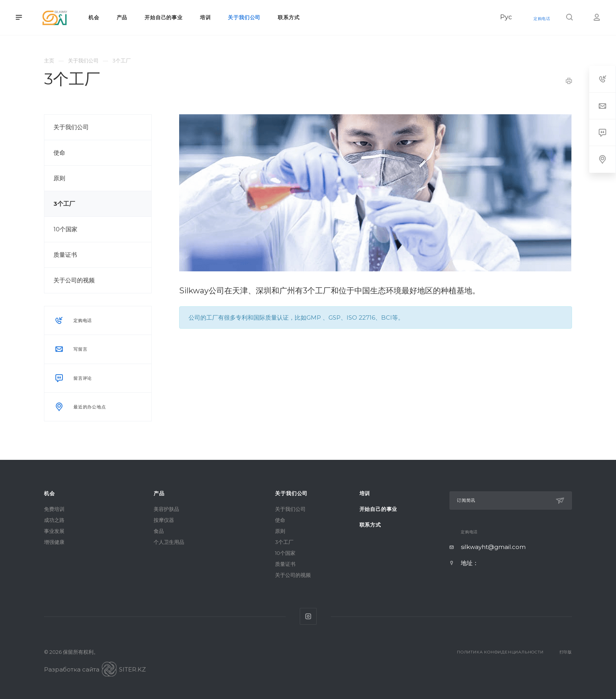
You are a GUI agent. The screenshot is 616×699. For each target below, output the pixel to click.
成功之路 (54, 520)
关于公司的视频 (74, 280)
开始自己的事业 (379, 509)
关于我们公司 (71, 127)
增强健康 (54, 542)
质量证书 (65, 255)
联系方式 (370, 525)
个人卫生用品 (169, 542)
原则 (59, 178)
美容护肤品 (166, 509)
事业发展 (54, 531)
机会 (49, 493)
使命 (59, 153)
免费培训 (54, 509)
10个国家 (65, 229)
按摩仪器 (164, 520)
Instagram (308, 616)
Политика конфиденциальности (500, 652)
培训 (365, 493)
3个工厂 (64, 204)
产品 (159, 493)
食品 (159, 531)
